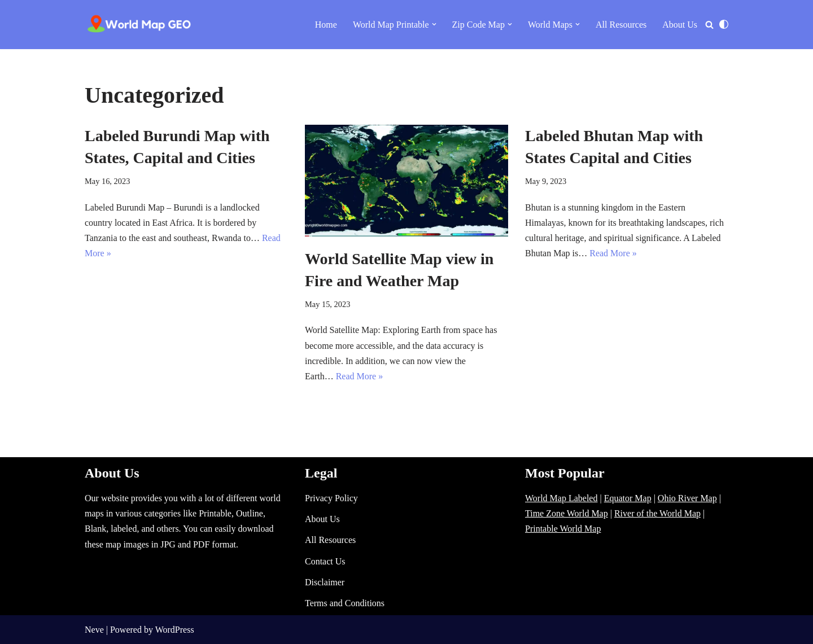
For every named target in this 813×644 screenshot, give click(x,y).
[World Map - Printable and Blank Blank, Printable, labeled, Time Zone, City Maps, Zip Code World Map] (139, 25)
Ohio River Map (687, 498)
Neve (94, 630)
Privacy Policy (331, 498)
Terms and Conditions (345, 603)
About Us (680, 25)
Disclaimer (325, 582)
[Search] (709, 25)
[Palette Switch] (724, 24)
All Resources (621, 25)
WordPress (175, 630)
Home (326, 25)
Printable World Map (563, 529)
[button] (434, 24)
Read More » (360, 376)
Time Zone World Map (567, 513)
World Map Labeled (561, 498)
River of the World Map (657, 513)
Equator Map (628, 498)
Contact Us (325, 561)
